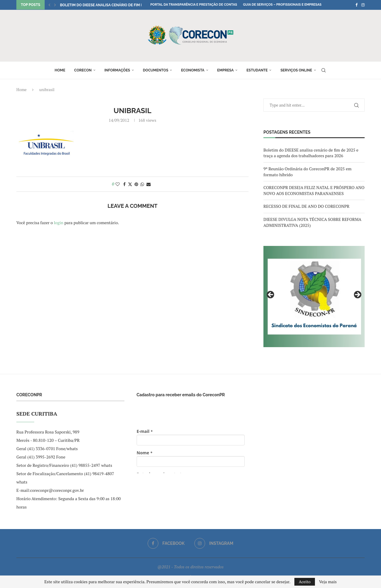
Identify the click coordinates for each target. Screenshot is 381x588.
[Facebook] (356, 5)
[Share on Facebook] (124, 184)
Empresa (226, 70)
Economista (193, 70)
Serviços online (296, 70)
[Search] (324, 70)
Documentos (156, 70)
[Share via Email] (149, 184)
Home (60, 70)
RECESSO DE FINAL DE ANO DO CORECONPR (306, 206)
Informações (117, 70)
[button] (49, 5)
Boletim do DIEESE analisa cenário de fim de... (104, 5)
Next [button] (357, 295)
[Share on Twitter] (130, 184)
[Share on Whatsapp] (142, 184)
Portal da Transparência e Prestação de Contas (194, 5)
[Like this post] (118, 184)
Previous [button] (271, 295)
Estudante (257, 70)
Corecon (83, 70)
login (59, 223)
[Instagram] (363, 5)
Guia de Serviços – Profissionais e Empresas (282, 5)
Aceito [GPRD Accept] (305, 582)
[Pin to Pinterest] (136, 184)
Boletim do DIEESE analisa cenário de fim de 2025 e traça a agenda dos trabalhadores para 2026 (311, 153)
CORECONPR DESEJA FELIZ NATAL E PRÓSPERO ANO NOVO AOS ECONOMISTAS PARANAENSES (314, 190)
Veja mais (328, 582)
